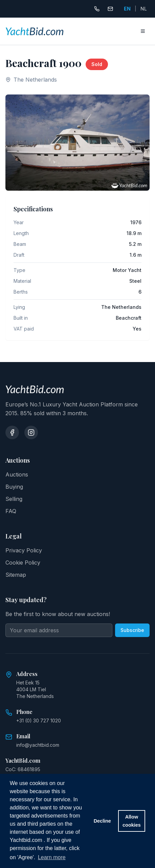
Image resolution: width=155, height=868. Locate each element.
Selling (14, 499)
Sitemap (16, 575)
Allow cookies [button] (132, 821)
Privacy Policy (24, 550)
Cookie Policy (23, 563)
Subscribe (132, 630)
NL (144, 9)
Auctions (17, 474)
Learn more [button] (52, 857)
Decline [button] (102, 821)
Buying (14, 487)
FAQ (11, 511)
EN (127, 9)
